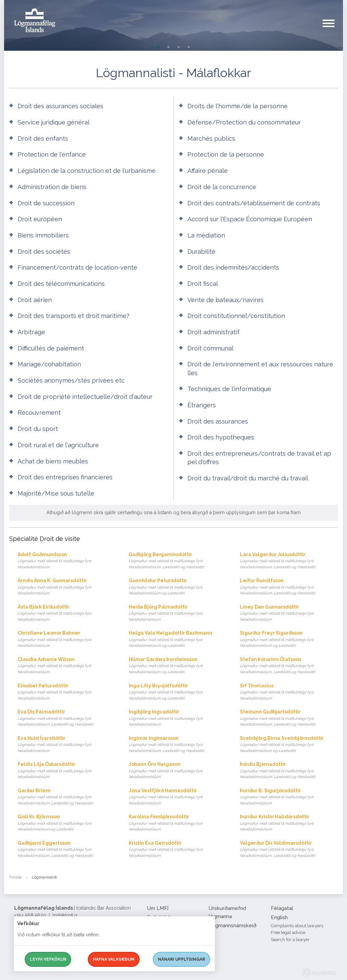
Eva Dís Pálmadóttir (67, 718)
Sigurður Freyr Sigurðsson (289, 640)
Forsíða (15, 877)
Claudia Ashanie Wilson (67, 666)
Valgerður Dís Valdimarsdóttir (289, 850)
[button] (333, 30)
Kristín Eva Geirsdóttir (178, 850)
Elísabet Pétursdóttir (67, 692)
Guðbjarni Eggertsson (67, 850)
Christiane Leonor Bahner (67, 640)
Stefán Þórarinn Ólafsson (289, 666)
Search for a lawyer (290, 940)
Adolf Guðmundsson (67, 561)
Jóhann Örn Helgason (178, 771)
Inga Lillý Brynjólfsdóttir (178, 692)
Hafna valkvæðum (114, 959)
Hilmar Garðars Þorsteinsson (178, 666)
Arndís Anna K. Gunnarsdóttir (67, 587)
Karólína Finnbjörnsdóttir (178, 823)
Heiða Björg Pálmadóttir (178, 613)
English (279, 917)
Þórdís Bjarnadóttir (289, 771)
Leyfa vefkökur (48, 959)
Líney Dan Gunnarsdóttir (289, 613)
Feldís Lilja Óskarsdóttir (67, 771)
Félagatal (282, 908)
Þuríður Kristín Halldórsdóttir (289, 823)
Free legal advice (288, 932)
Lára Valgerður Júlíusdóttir (289, 561)
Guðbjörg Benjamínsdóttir (178, 561)
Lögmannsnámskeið (233, 926)
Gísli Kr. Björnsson (67, 823)
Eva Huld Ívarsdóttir (67, 745)
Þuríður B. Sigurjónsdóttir (289, 797)
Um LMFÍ (158, 908)
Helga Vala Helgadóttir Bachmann (178, 640)
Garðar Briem (67, 797)
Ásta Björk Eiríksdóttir (67, 613)
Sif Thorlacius (289, 692)
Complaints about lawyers (297, 926)
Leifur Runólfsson (289, 587)
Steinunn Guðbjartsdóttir (289, 718)
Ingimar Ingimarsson (178, 745)
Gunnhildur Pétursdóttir (178, 587)
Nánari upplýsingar (181, 959)
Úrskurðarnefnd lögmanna (227, 912)
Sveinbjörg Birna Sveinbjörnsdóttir (289, 745)
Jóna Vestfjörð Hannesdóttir (178, 797)
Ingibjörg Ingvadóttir (178, 718)
